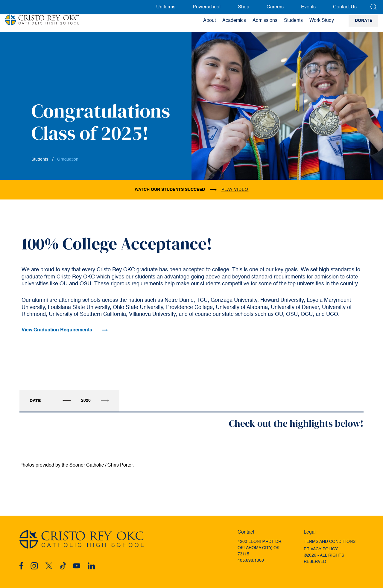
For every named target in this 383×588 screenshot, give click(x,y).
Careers (275, 7)
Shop (244, 7)
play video (235, 190)
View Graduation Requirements (65, 330)
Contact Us (345, 7)
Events (308, 7)
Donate (364, 23)
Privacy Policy (321, 549)
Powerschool (207, 7)
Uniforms (166, 7)
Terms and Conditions (330, 542)
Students (40, 159)
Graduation (68, 159)
